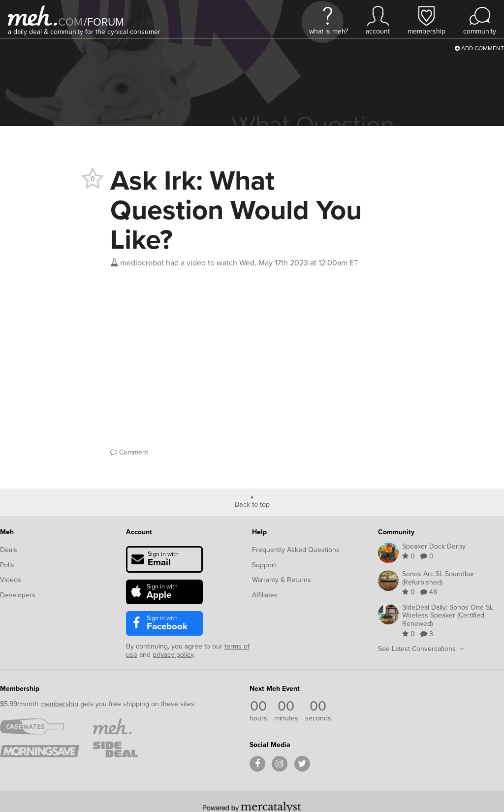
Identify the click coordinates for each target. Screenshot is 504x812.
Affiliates (265, 595)
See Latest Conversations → (421, 649)
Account (139, 532)
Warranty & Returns (282, 580)
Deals (9, 550)
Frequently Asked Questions (296, 550)
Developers (18, 595)
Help (259, 532)
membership (59, 704)
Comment (129, 452)
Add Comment (479, 48)
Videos (11, 580)
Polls (7, 565)
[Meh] (32, 16)
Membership (20, 689)
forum (104, 22)
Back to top (252, 504)
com (70, 22)
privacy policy (173, 655)
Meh (7, 532)
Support (264, 565)
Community (396, 532)
